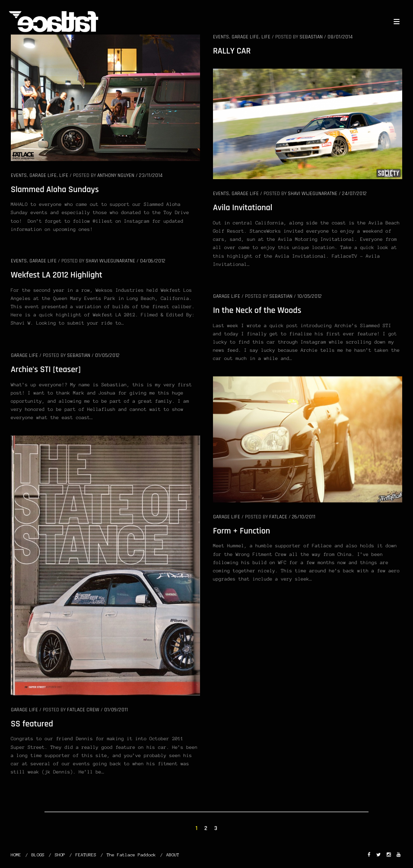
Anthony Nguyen (116, 175)
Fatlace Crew (83, 710)
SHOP (60, 855)
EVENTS (19, 175)
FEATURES (86, 855)
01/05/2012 (107, 355)
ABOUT (173, 855)
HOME (16, 855)
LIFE (64, 175)
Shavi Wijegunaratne (313, 194)
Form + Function (241, 531)
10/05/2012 (310, 296)
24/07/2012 (354, 194)
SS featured (32, 724)
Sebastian (311, 37)
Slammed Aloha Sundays (55, 189)
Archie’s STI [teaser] (46, 369)
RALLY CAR (232, 51)
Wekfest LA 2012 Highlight (57, 275)
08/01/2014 (340, 37)
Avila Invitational (243, 208)
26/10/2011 (304, 517)
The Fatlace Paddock (131, 855)
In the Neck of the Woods (257, 310)
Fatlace (278, 517)
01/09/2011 (116, 710)
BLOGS (38, 855)
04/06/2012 (153, 261)
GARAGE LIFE (43, 175)
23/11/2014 (151, 175)
